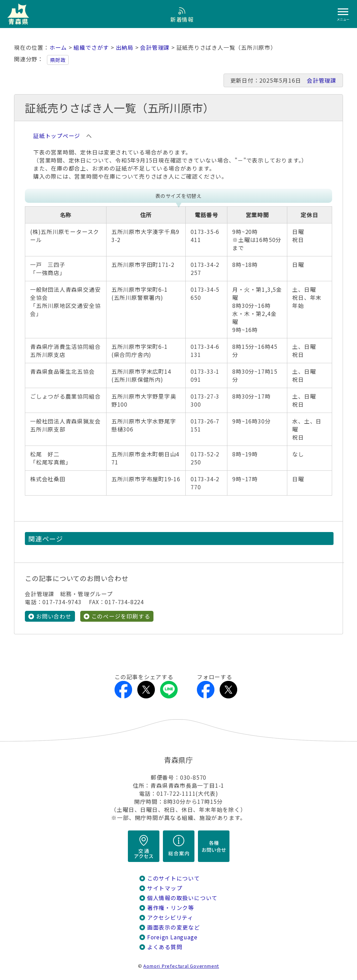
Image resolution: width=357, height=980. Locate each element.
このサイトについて (174, 878)
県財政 (58, 60)
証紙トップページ (57, 136)
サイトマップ (165, 888)
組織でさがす (91, 47)
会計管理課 (155, 47)
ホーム (58, 47)
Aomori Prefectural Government (181, 966)
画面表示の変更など (174, 927)
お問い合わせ (54, 616)
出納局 (125, 47)
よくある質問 (165, 947)
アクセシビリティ (170, 917)
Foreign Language (172, 937)
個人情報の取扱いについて (182, 898)
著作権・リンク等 (171, 908)
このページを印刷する (121, 616)
